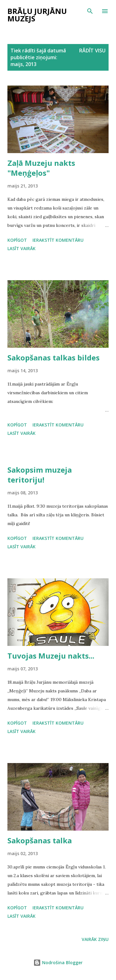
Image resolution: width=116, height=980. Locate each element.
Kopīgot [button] (17, 240)
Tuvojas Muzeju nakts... (51, 656)
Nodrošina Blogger (58, 962)
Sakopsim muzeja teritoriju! (40, 475)
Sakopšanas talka (40, 840)
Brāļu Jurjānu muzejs (37, 15)
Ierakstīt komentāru (58, 240)
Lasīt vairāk (21, 248)
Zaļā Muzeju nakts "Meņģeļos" (41, 168)
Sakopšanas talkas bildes (54, 358)
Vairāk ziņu (95, 939)
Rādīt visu (92, 51)
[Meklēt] (90, 11)
